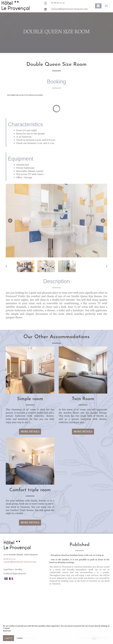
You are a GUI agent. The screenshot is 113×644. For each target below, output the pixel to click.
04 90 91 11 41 (58, 3)
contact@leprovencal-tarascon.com (69, 9)
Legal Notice (9, 569)
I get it (8, 638)
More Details (30, 431)
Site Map (19, 569)
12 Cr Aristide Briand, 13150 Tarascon (21, 555)
